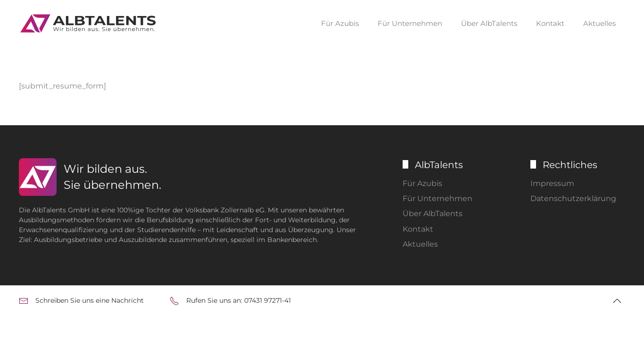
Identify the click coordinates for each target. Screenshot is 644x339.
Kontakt (550, 23)
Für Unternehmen (438, 198)
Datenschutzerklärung (573, 198)
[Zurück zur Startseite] (90, 24)
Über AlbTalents (489, 23)
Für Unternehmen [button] (410, 23)
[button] (617, 301)
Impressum (552, 183)
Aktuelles (599, 23)
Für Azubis (422, 183)
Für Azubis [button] (340, 23)
